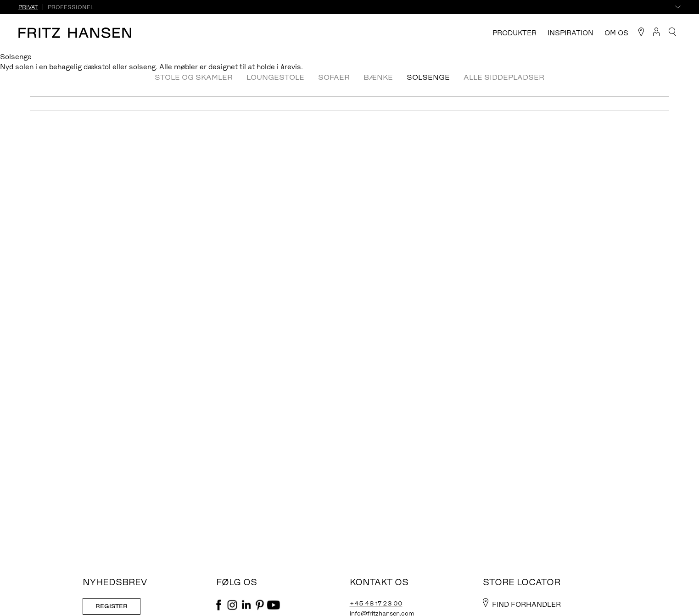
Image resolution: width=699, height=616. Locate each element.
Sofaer (334, 77)
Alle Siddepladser (504, 77)
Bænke (378, 77)
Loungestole (275, 77)
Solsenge (428, 77)
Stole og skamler (194, 77)
